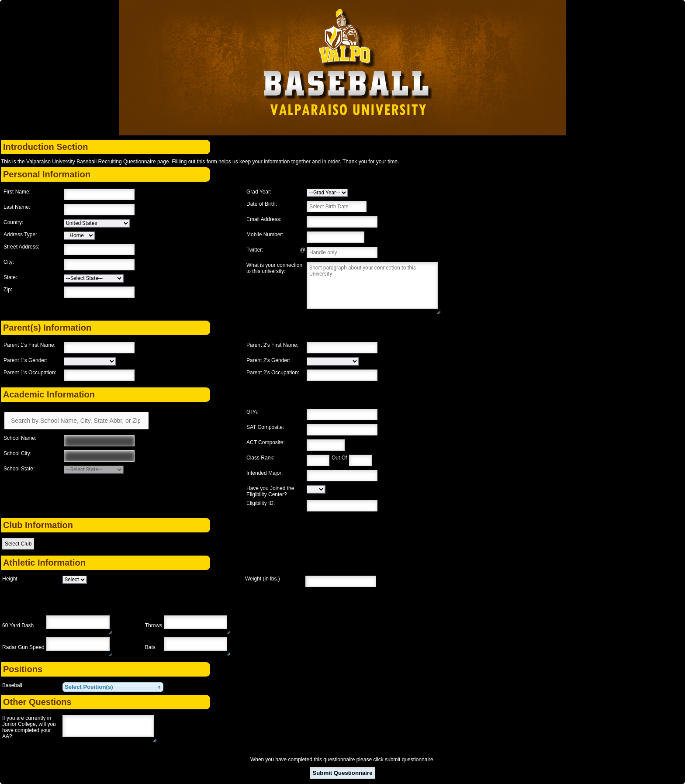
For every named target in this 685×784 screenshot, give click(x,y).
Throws (154, 625)
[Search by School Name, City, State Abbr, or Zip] (76, 421)
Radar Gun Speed (23, 647)
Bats (150, 647)
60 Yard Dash (18, 625)
